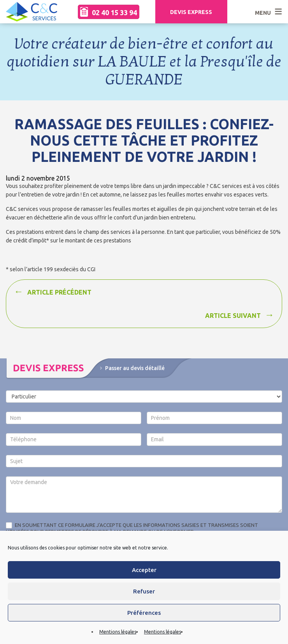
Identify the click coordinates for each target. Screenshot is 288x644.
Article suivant (233, 316)
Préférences (144, 613)
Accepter (144, 570)
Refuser (144, 591)
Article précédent (59, 292)
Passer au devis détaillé (135, 368)
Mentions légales (118, 632)
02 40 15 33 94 (109, 12)
